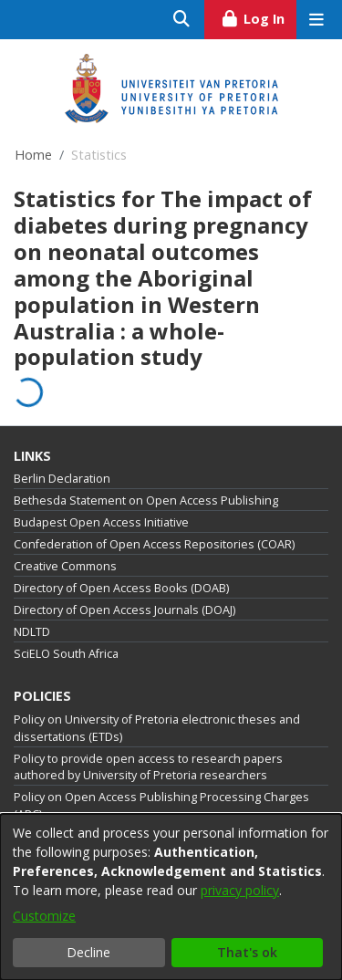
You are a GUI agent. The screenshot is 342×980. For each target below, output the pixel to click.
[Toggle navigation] (316, 20)
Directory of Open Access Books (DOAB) (121, 588)
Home (33, 155)
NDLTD (32, 632)
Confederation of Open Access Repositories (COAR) (154, 544)
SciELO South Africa (66, 654)
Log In (259, 16)
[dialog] (171, 897)
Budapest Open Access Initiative (101, 522)
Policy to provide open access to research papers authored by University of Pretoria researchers (148, 767)
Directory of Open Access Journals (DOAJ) (124, 610)
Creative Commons (65, 566)
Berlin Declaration (62, 479)
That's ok (247, 952)
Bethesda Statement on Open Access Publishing (146, 500)
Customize (44, 916)
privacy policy (240, 890)
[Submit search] (182, 20)
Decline (88, 952)
